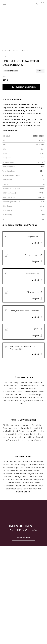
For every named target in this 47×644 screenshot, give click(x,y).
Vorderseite (7, 51)
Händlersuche (23, 538)
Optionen (16, 51)
